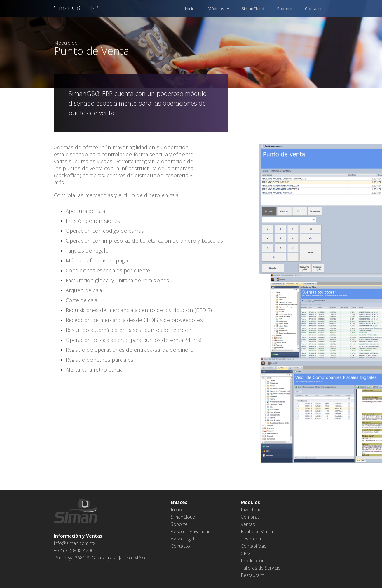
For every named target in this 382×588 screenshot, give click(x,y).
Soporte (285, 9)
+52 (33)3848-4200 (74, 550)
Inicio (190, 9)
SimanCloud (253, 9)
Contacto (314, 9)
